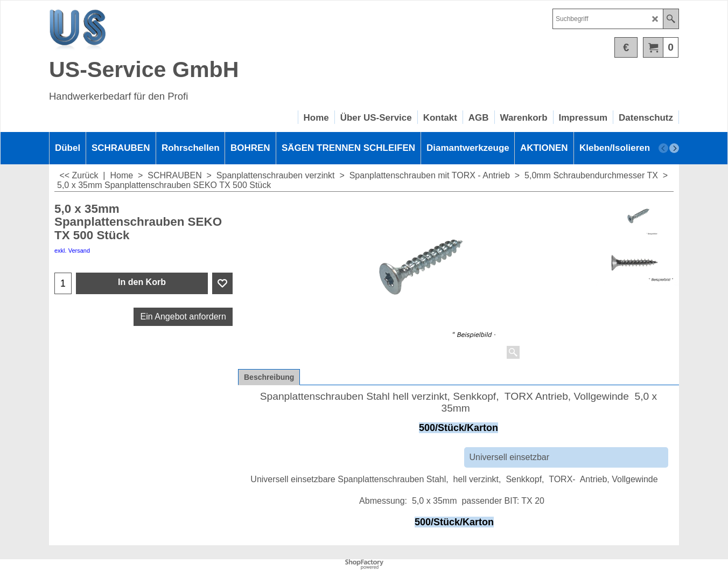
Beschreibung (269, 377)
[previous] (663, 148)
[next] (674, 148)
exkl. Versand (72, 251)
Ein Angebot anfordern (183, 317)
